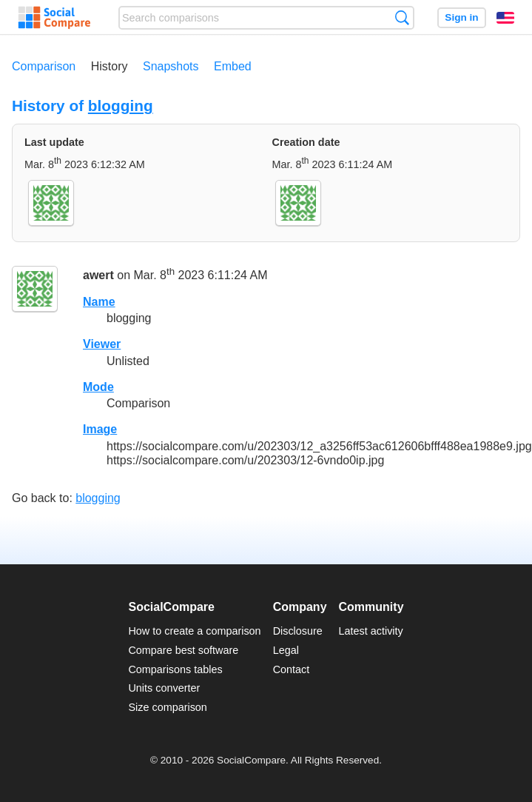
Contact (292, 669)
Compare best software (183, 650)
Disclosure (298, 631)
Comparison (44, 66)
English (505, 18)
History (110, 66)
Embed (233, 66)
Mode (98, 387)
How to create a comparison (194, 631)
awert (98, 276)
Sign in (461, 17)
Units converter (164, 688)
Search (402, 17)
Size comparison (167, 707)
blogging (121, 106)
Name (99, 302)
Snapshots (171, 66)
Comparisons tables (175, 669)
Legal (286, 650)
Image (100, 429)
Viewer (102, 344)
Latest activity (371, 631)
